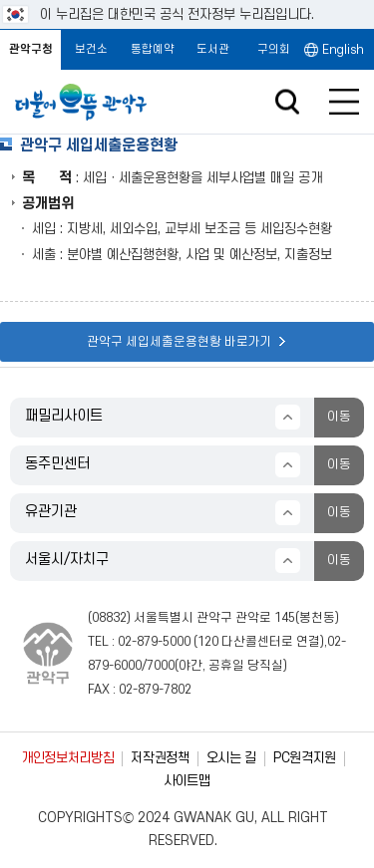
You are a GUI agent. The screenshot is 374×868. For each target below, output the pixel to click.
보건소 (91, 49)
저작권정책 (160, 758)
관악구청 (31, 49)
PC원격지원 (305, 758)
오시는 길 (231, 758)
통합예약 (153, 49)
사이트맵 (187, 781)
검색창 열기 (287, 102)
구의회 (274, 49)
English (343, 50)
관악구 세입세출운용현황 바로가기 (187, 342)
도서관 (213, 49)
